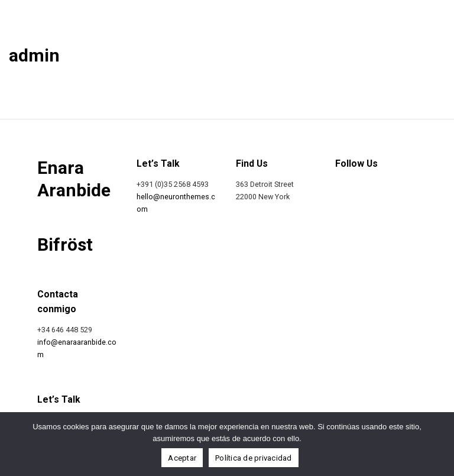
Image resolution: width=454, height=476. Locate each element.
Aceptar (182, 458)
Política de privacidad (254, 458)
